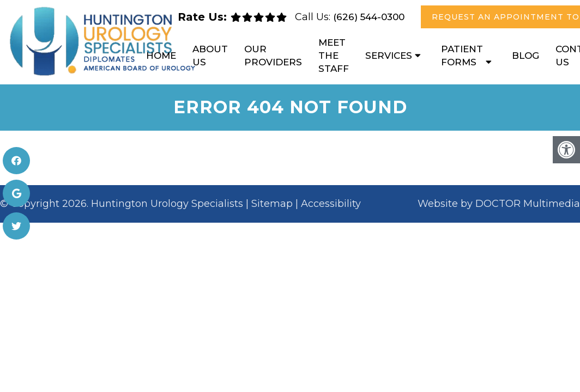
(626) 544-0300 (369, 17)
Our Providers (273, 56)
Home (161, 56)
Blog (525, 56)
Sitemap (272, 204)
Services (389, 56)
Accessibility (331, 204)
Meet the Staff (334, 56)
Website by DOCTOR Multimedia (499, 204)
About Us (210, 56)
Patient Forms (462, 56)
